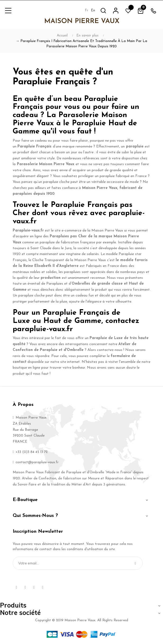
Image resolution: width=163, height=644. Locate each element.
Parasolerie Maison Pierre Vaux (46, 164)
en (93, 10)
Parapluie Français (34, 147)
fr (87, 10)
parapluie (135, 147)
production (51, 278)
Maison (89, 188)
